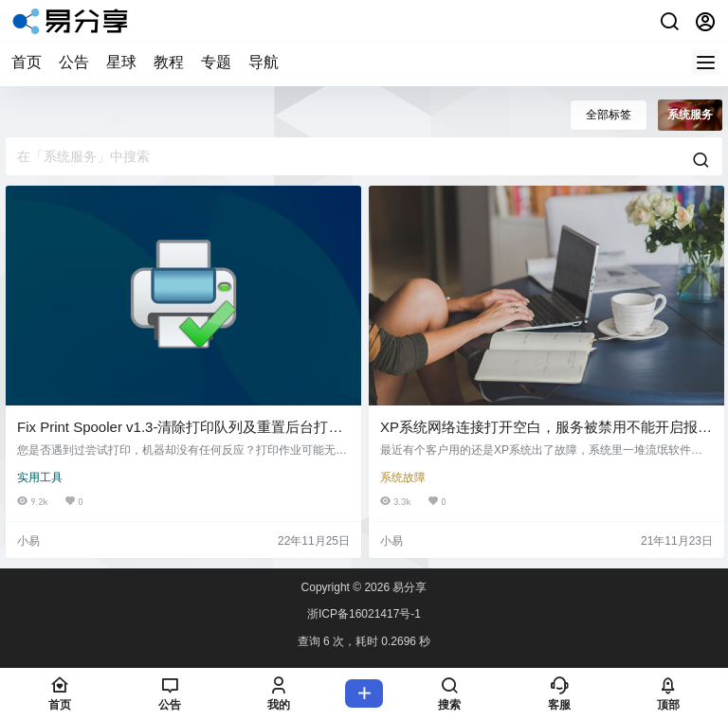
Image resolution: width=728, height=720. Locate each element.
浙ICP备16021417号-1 (364, 614)
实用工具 (40, 477)
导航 (264, 62)
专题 (216, 62)
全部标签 (609, 115)
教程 (169, 62)
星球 (121, 62)
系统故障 (403, 477)
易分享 (408, 587)
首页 (27, 62)
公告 (74, 62)
